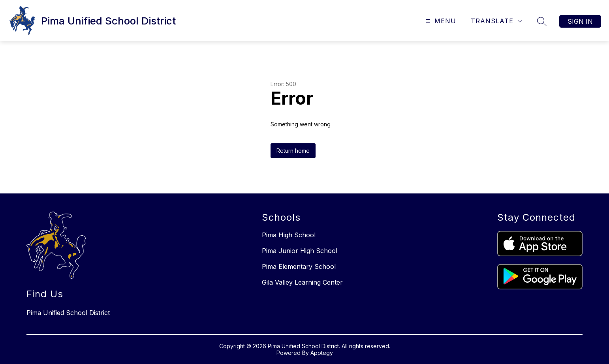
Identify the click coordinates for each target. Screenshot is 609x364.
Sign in (580, 21)
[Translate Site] (497, 21)
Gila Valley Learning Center (302, 282)
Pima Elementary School (299, 266)
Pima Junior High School (300, 251)
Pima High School (289, 235)
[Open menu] (440, 21)
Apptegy (322, 353)
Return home (293, 151)
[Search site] (542, 21)
